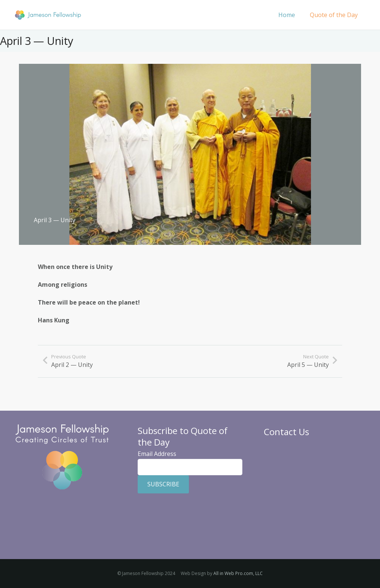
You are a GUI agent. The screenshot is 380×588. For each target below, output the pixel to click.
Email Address (157, 454)
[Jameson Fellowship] (48, 15)
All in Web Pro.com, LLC (238, 573)
